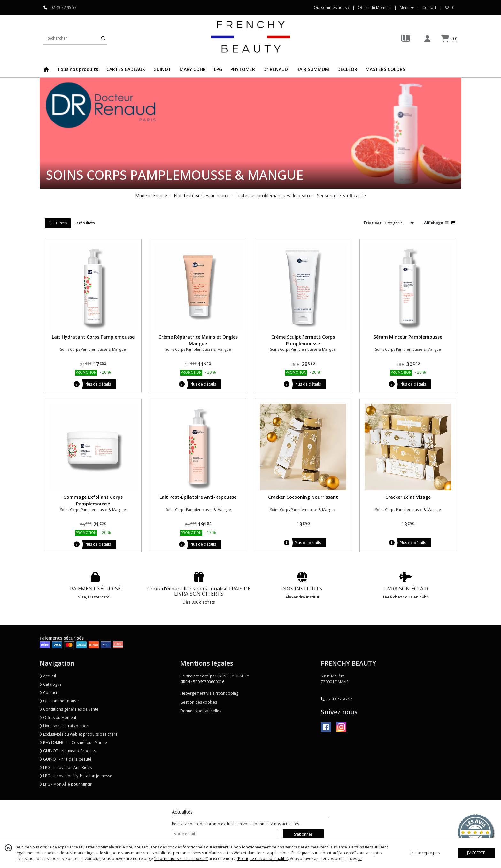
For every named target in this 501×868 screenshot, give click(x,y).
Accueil (48, 676)
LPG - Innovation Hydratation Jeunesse (76, 776)
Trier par (372, 223)
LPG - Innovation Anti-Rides (66, 767)
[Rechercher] (103, 38)
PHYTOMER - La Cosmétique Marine (73, 743)
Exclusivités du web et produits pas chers (78, 734)
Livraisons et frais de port (65, 726)
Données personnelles (201, 711)
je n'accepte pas (425, 853)
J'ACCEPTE (476, 853)
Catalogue (51, 684)
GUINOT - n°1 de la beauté (66, 759)
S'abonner (303, 834)
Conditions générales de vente (69, 709)
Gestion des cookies (199, 702)
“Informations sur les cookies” (181, 859)
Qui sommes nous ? (59, 701)
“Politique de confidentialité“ (262, 859)
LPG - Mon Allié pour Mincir (66, 784)
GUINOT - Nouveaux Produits (68, 751)
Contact (429, 8)
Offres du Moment (58, 718)
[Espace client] (427, 39)
